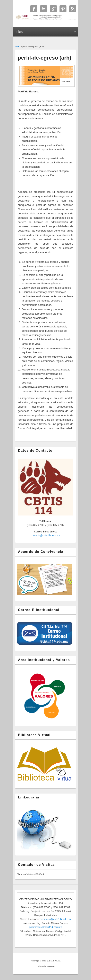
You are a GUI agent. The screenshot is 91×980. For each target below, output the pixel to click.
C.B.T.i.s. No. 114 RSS (73, 9)
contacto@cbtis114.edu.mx (45, 535)
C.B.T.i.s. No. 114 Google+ (53, 9)
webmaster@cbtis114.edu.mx (45, 927)
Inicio (17, 47)
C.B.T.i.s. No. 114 (54, 961)
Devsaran (51, 966)
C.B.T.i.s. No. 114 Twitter (44, 9)
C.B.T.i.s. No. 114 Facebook (34, 9)
